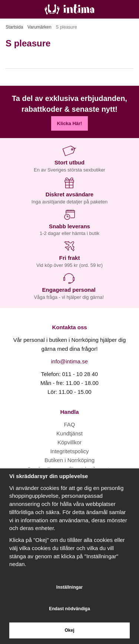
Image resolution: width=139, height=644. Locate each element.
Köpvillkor (69, 442)
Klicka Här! (70, 123)
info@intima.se (69, 361)
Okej (69, 630)
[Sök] (25, 9)
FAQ (69, 424)
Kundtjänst (69, 433)
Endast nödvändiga (69, 609)
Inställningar (69, 587)
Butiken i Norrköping (69, 460)
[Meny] (8, 9)
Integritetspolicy (69, 451)
